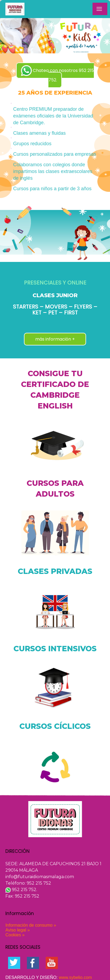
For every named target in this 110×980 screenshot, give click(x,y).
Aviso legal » (17, 930)
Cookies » (15, 935)
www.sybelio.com (75, 977)
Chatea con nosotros (57, 74)
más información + (55, 339)
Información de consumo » (31, 925)
